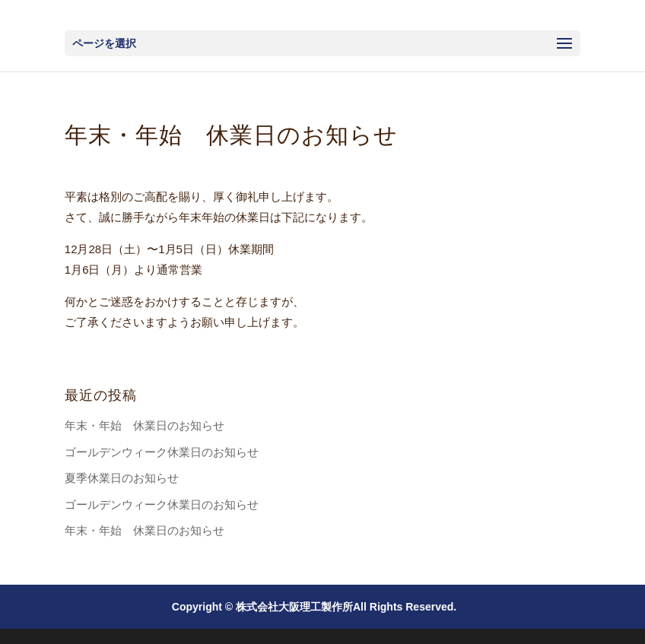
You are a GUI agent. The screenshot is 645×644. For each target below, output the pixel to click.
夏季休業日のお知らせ (122, 478)
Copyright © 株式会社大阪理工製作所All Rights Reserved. (314, 607)
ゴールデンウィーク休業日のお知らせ (162, 452)
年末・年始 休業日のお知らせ (145, 425)
